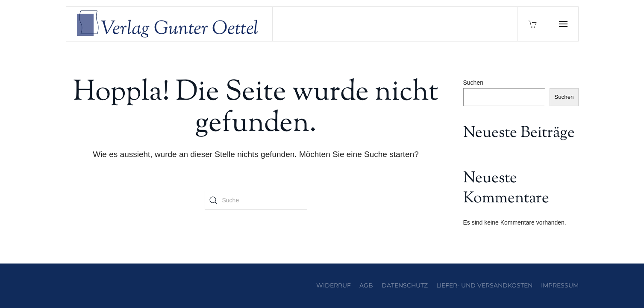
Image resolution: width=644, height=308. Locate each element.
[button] (563, 24)
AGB (366, 285)
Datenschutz (405, 285)
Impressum (560, 285)
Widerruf (334, 285)
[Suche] (256, 200)
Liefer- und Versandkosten (484, 285)
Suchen (473, 83)
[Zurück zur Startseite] (170, 24)
